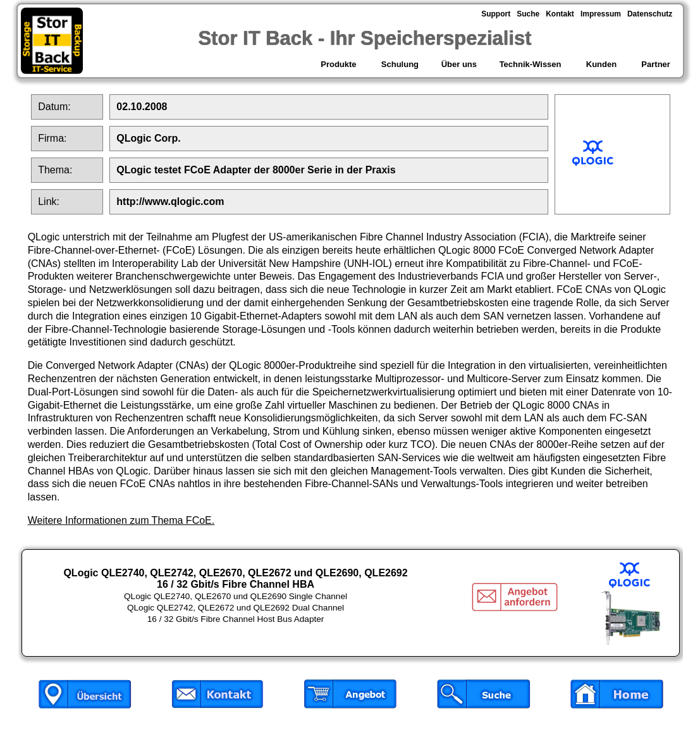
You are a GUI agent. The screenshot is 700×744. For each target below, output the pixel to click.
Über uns (459, 64)
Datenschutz (650, 14)
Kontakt (560, 14)
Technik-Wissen (530, 64)
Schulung (400, 64)
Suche (528, 14)
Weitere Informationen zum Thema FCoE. (121, 520)
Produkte (339, 64)
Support (496, 14)
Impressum (601, 14)
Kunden (601, 64)
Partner (656, 64)
